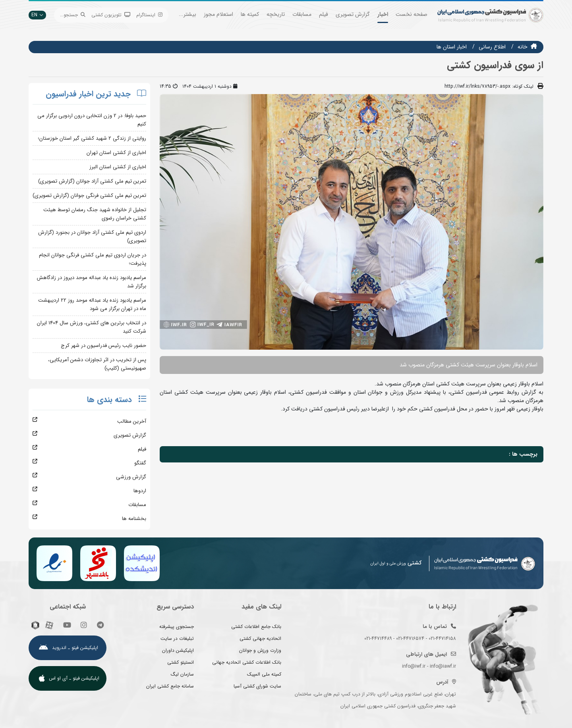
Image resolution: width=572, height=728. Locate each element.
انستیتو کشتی (181, 662)
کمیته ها (250, 14)
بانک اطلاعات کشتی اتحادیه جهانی (247, 662)
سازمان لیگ (182, 674)
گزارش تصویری (353, 14)
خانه (523, 47)
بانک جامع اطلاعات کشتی (256, 627)
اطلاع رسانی (492, 47)
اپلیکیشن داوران (178, 650)
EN (37, 15)
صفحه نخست (412, 14)
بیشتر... (187, 14)
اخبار (383, 14)
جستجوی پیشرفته (177, 627)
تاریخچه (276, 14)
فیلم (324, 14)
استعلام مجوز (218, 14)
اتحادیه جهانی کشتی (260, 638)
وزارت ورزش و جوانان (260, 650)
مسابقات (302, 14)
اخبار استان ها (452, 47)
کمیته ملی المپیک (264, 674)
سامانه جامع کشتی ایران (170, 686)
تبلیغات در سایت (177, 638)
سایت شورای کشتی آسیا (257, 686)
